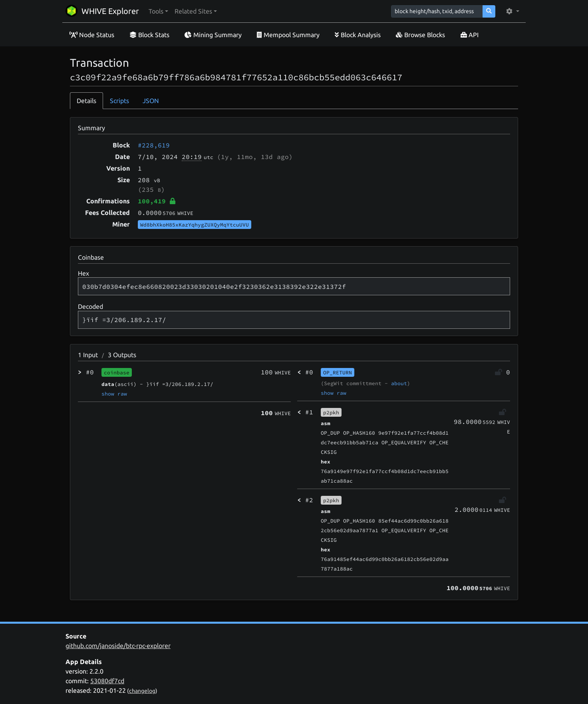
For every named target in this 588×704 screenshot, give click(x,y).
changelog (142, 691)
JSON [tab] (151, 101)
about (399, 383)
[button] (158, 11)
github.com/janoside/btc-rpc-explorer (118, 646)
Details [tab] (86, 101)
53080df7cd (107, 681)
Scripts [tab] (119, 101)
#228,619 (154, 145)
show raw (114, 394)
